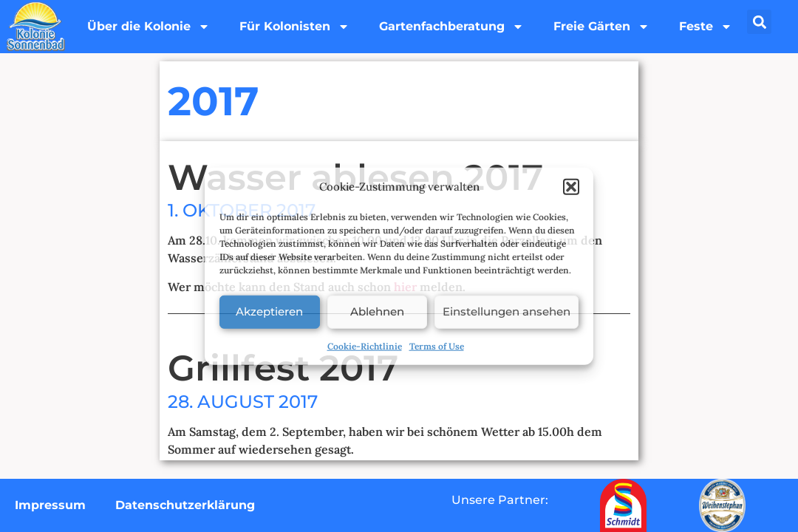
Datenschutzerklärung (185, 505)
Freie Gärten (601, 27)
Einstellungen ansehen (507, 311)
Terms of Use (437, 345)
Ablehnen (377, 311)
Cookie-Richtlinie (365, 345)
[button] (571, 187)
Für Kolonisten (294, 27)
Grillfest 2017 (283, 368)
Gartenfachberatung (451, 27)
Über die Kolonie (149, 27)
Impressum (50, 505)
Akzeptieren (269, 311)
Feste (706, 27)
